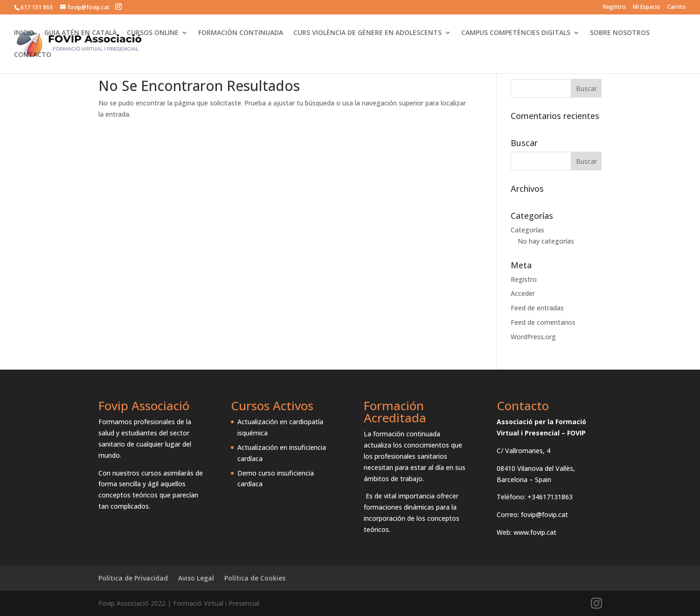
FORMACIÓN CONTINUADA (241, 33)
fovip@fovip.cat (544, 514)
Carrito (677, 7)
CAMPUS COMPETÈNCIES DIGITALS (516, 33)
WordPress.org (533, 337)
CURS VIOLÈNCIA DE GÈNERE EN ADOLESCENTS (367, 33)
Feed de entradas (537, 308)
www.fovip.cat (535, 532)
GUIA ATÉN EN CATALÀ (80, 33)
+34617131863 (550, 497)
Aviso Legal (196, 578)
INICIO (24, 33)
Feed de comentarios (543, 322)
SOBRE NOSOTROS (620, 33)
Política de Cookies (255, 578)
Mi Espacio (647, 7)
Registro (614, 7)
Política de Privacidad (133, 578)
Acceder (523, 293)
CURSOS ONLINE (153, 33)
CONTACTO (33, 55)
